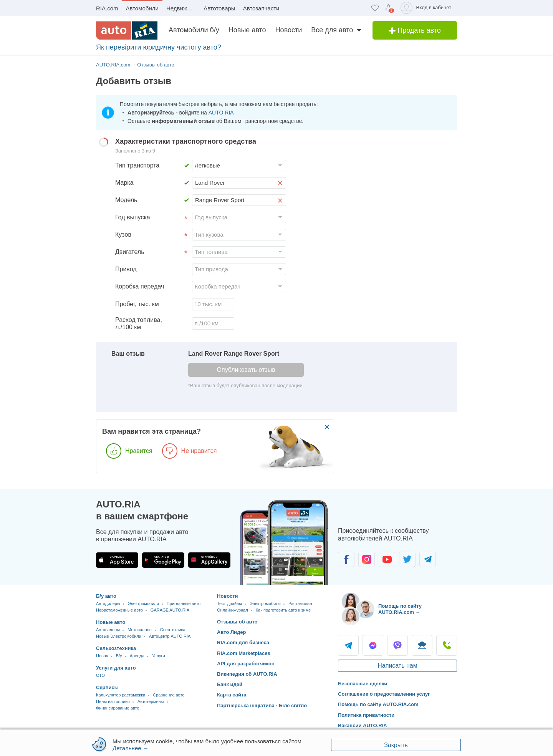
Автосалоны (108, 630)
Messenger (373, 645)
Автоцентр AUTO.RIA (170, 636)
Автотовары (219, 8)
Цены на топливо (113, 701)
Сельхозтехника (116, 648)
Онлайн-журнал (233, 610)
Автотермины (151, 701)
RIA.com (107, 8)
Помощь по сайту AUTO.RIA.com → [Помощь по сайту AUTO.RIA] (400, 609)
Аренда (137, 656)
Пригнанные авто (184, 603)
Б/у (119, 656)
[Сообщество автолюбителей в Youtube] (387, 559)
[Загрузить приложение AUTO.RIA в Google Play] (163, 560)
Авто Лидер (232, 632)
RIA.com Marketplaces (244, 653)
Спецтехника (173, 630)
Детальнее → (131, 748)
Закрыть (396, 745)
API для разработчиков (246, 664)
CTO (100, 675)
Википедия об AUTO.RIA (247, 674)
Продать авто (415, 30)
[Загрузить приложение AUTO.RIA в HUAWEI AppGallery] (209, 560)
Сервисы (107, 687)
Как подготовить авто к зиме (283, 610)
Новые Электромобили (119, 636)
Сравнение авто (169, 695)
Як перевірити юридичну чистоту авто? (159, 47)
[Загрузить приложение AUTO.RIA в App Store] (117, 560)
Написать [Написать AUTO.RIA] (422, 645)
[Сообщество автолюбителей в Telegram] (428, 559)
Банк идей (230, 684)
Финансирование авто (118, 708)
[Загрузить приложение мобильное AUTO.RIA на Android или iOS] (284, 543)
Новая (102, 656)
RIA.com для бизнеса (243, 642)
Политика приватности (366, 715)
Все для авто (332, 30)
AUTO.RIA (221, 113)
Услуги (159, 656)
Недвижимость (183, 8)
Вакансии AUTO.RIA (363, 725)
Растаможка (300, 603)
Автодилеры (108, 603)
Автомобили (142, 8)
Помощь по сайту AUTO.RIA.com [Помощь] (378, 704)
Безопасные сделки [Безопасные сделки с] (363, 684)
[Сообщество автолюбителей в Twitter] (407, 559)
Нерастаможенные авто (119, 610)
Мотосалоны (140, 630)
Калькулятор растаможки (121, 695)
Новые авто (247, 30)
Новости (289, 30)
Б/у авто (106, 596)
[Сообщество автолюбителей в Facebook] (346, 559)
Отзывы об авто (237, 622)
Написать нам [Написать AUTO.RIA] (397, 666)
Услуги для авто (116, 668)
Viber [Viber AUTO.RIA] (397, 645)
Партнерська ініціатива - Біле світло (262, 705)
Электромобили (143, 603)
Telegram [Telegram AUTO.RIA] (348, 645)
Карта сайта (232, 695)
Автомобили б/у (194, 30)
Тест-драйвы (229, 603)
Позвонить (447, 645)
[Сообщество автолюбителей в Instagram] (367, 559)
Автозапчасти (261, 8)
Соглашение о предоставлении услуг (384, 694)
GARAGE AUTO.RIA (170, 610)
